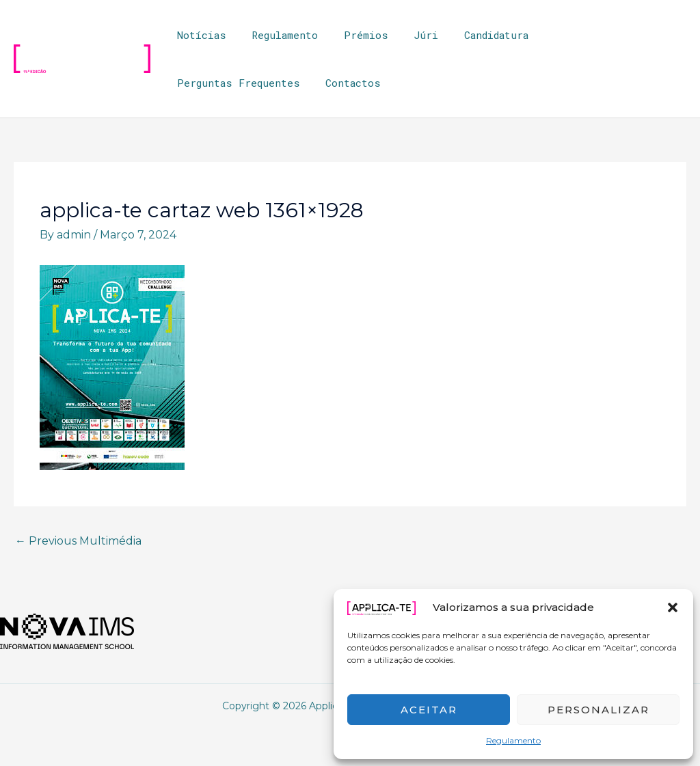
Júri (408, 35)
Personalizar (598, 710)
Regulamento (513, 740)
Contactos (202, 83)
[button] (673, 607)
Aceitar (429, 710)
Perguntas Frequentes (587, 35)
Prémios (353, 35)
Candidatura (473, 35)
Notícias (199, 35)
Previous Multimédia (78, 541)
